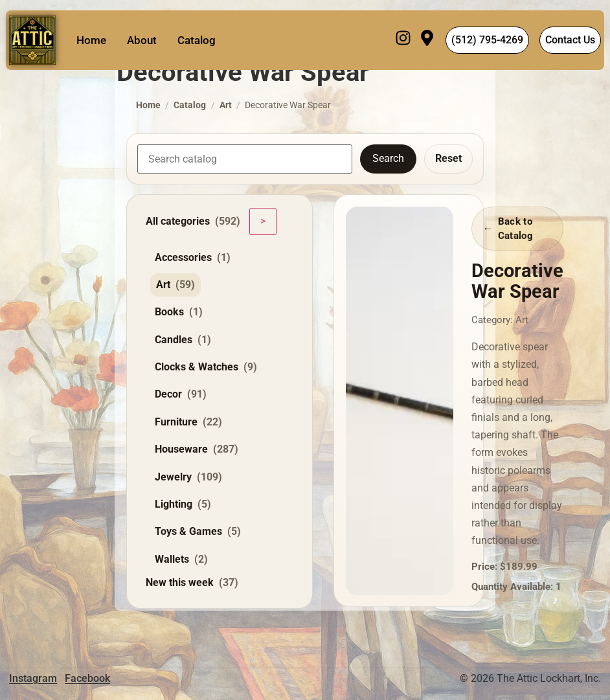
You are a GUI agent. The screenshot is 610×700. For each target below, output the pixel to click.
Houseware (197, 449)
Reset (448, 158)
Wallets (181, 559)
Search (388, 158)
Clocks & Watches (206, 367)
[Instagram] (403, 40)
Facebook (87, 678)
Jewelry (188, 477)
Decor (181, 394)
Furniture (188, 422)
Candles (183, 340)
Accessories (193, 258)
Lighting (183, 504)
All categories (193, 221)
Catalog (197, 40)
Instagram (33, 678)
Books (179, 312)
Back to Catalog (515, 229)
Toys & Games (198, 532)
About (142, 40)
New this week (192, 583)
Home (91, 40)
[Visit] (427, 40)
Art (226, 105)
